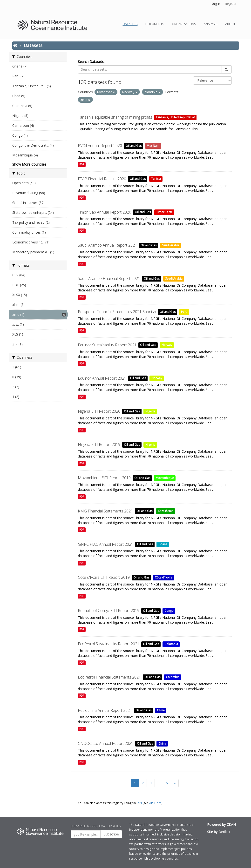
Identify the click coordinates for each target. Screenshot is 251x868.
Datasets (130, 24)
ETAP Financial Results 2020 (102, 179)
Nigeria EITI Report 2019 (99, 444)
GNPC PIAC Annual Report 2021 (106, 544)
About (230, 24)
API (140, 803)
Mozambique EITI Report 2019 (104, 478)
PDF (82, 164)
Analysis (211, 24)
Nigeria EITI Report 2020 (99, 411)
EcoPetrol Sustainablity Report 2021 (109, 644)
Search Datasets (91, 62)
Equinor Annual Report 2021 (102, 378)
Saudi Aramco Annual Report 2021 (107, 245)
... (159, 783)
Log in (216, 4)
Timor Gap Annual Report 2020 (105, 212)
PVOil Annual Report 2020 (100, 146)
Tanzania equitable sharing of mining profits (115, 117)
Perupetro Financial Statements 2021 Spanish (117, 312)
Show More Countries (29, 164)
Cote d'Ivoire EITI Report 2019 (104, 577)
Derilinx (224, 832)
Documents (155, 24)
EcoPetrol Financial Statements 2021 (109, 677)
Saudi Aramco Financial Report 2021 (109, 278)
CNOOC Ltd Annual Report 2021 (106, 743)
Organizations (184, 24)
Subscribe (111, 834)
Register (231, 4)
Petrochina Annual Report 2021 (105, 710)
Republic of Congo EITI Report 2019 (109, 611)
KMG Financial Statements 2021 (105, 511)
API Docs (155, 803)
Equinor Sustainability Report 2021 (107, 345)
